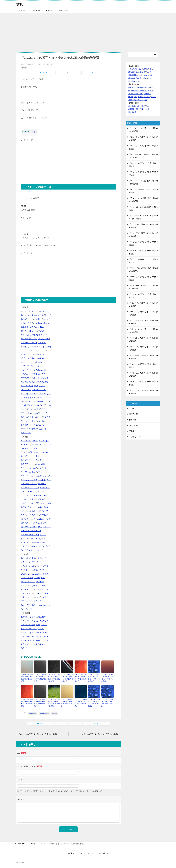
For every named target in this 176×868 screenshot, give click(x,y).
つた (23, 511)
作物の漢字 (33, 713)
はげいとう (26, 519)
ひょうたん (30, 597)
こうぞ (48, 347)
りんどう (36, 546)
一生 (130, 69)
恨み (143, 106)
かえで (24, 335)
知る (149, 72)
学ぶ (130, 81)
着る (130, 72)
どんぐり (42, 394)
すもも (30, 378)
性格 (130, 75)
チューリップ (33, 507)
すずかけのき (39, 374)
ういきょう (34, 448)
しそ (23, 578)
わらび (24, 648)
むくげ (39, 417)
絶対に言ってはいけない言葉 (57, 10)
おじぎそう (26, 456)
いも (23, 562)
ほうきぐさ (36, 531)
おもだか (25, 464)
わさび (30, 609)
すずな (48, 499)
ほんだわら (26, 636)
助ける (131, 97)
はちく (36, 523)
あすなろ (40, 315)
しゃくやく (45, 488)
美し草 (132, 431)
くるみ (35, 347)
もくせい (33, 421)
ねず (49, 397)
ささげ (46, 574)
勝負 (138, 94)
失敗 (148, 91)
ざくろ (30, 354)
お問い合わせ (104, 853)
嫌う (134, 109)
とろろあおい (33, 515)
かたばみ (33, 468)
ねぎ (40, 593)
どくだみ (45, 511)
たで (34, 503)
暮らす (135, 72)
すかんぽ (25, 499)
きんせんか (34, 476)
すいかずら (34, 495)
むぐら (30, 542)
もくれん (42, 421)
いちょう (47, 319)
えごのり (33, 617)
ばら (49, 401)
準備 (130, 94)
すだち (24, 378)
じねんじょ (34, 488)
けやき (42, 347)
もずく (36, 644)
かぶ (38, 566)
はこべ (34, 519)
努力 (130, 100)
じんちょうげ (27, 374)
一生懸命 (141, 87)
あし (47, 441)
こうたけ (40, 621)
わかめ (43, 644)
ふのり (46, 633)
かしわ (35, 335)
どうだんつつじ (39, 390)
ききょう (25, 476)
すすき (32, 499)
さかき (24, 354)
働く (146, 78)
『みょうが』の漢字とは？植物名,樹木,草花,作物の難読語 (81, 678)
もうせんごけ (27, 644)
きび (23, 570)
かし (29, 335)
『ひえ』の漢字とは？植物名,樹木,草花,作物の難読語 (67, 702)
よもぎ (24, 546)
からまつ (33, 339)
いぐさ (30, 444)
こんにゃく (37, 574)
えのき (32, 327)
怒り (136, 106)
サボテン (25, 488)
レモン (46, 429)
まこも (43, 535)
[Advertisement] (88, 31)
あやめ (24, 444)
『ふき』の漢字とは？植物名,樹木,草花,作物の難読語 (40, 702)
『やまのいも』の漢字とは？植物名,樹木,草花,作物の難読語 (67, 678)
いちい (30, 319)
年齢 (134, 78)
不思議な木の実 (135, 437)
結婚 (140, 72)
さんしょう (26, 362)
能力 (138, 78)
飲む (142, 78)
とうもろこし (27, 589)
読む (134, 81)
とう (29, 390)
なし (49, 394)
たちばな (44, 382)
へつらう (140, 100)
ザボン (24, 358)
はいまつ (33, 401)
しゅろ (34, 370)
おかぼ (32, 566)
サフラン (42, 484)
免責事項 (71, 853)
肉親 (151, 75)
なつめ (24, 397)
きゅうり (38, 570)
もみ (40, 425)
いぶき (24, 323)
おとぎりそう (27, 460)
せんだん (38, 378)
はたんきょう (27, 523)
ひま (40, 527)
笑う (136, 112)
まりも (24, 640)
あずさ (32, 315)
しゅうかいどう (28, 491)
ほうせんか (26, 535)
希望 (130, 109)
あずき (32, 558)
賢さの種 (133, 420)
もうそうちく (40, 542)
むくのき (47, 417)
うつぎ (30, 323)
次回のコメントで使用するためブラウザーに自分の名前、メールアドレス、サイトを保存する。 (61, 791)
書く (146, 69)
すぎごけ (25, 629)
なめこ (32, 633)
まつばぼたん (41, 538)
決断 (140, 91)
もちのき (25, 425)
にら (47, 589)
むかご (24, 542)
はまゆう (25, 527)
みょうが (25, 605)
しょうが (29, 578)
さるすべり (32, 358)
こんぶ (24, 625)
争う (130, 87)
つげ (36, 386)
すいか (37, 578)
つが (31, 386)
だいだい (25, 382)
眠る (130, 78)
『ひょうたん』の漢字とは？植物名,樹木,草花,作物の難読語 (54, 702)
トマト (36, 589)
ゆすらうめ (26, 429)
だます (140, 97)
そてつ (46, 378)
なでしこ (44, 515)
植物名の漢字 (44, 713)
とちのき (25, 394)
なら (40, 397)
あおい (28, 441)
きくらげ (25, 621)
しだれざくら (27, 366)
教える (141, 69)
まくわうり (38, 601)
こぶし (45, 350)
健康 (143, 72)
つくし (41, 629)
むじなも (45, 640)
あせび (48, 315)
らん (29, 546)
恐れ (147, 106)
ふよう (24, 409)
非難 (134, 100)
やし (45, 425)
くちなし (42, 343)
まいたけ (35, 636)
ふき (38, 597)
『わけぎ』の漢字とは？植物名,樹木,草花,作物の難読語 (40, 678)
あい (23, 441)
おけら (45, 452)
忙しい (135, 87)
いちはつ (47, 444)
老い (136, 69)
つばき (24, 390)
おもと (32, 464)
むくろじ (25, 421)
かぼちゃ (45, 566)
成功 (142, 94)
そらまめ (25, 582)
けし (49, 480)
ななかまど (32, 397)
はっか (43, 523)
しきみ (39, 362)
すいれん (44, 495)
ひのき (32, 405)
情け (130, 112)
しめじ (44, 625)
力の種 (24, 68)
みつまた (31, 417)
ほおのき (31, 409)
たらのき (25, 386)
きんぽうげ (45, 476)
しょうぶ (25, 495)
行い (153, 87)
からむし (25, 472)
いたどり (38, 444)
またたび (43, 413)
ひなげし (33, 527)
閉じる (34, 132)
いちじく (38, 319)
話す (149, 78)
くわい (46, 570)
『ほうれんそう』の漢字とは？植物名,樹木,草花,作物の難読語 (107, 678)
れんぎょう (26, 433)
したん (36, 366)
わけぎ (24, 609)
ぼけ (38, 409)
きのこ (32, 621)
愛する (131, 106)
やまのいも (34, 605)
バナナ (46, 593)
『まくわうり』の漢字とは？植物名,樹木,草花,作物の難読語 (94, 678)
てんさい (25, 586)
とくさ (37, 511)
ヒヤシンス (26, 531)
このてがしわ (35, 350)
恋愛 (138, 81)
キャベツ (29, 570)
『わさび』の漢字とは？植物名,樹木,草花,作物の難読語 (27, 678)
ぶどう (44, 405)
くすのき (33, 343)
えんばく (25, 566)
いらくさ (25, 448)
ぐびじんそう (31, 480)
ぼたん (24, 413)
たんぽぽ (47, 503)
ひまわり (47, 527)
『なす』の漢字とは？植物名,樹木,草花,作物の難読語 (107, 702)
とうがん (44, 586)
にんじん (25, 593)
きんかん (25, 343)
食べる (139, 75)
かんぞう (42, 472)
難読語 (54, 713)
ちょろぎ (44, 507)
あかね (35, 441)
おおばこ (37, 452)
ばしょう (42, 519)
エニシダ (25, 327)
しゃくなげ (26, 370)
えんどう (39, 562)
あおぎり (35, 311)
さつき (46, 354)
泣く (149, 109)
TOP (21, 843)
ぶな (49, 405)
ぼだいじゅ (46, 409)
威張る (148, 87)
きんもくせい (44, 339)
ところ (24, 515)
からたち (25, 339)
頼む (136, 97)
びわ (38, 405)
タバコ (32, 582)
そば (43, 578)
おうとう (25, 331)
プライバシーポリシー (86, 853)
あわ (38, 558)
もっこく (33, 425)
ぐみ (29, 347)
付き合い (145, 75)
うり (32, 562)
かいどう (42, 331)
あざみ (42, 441)
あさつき (25, 558)
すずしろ (40, 499)
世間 (134, 75)
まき (29, 413)
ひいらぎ (25, 405)
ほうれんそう (27, 601)
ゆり (49, 542)
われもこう (38, 550)
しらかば (42, 370)
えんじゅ (40, 327)
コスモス (33, 484)
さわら (41, 358)
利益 (145, 100)
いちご (44, 558)
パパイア (42, 401)
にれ (45, 397)
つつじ (42, 386)
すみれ (24, 503)
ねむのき (25, 401)
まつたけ (44, 636)
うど (27, 562)
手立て (153, 97)
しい (33, 362)
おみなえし (38, 460)
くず (23, 480)
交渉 (144, 91)
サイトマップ (22, 10)
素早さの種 (134, 414)
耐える (149, 94)
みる (38, 640)
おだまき (35, 456)
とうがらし (34, 586)
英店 (20, 4)
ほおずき (35, 535)
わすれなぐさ (27, 550)
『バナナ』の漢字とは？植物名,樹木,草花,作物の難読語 (81, 702)
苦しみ (139, 109)
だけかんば (34, 382)
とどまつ (33, 394)
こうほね (25, 484)
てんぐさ (25, 633)
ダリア (40, 503)
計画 (136, 91)
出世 (152, 91)
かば (41, 335)
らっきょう (45, 605)
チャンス (147, 97)
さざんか (38, 354)
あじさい (25, 315)
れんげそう (46, 546)
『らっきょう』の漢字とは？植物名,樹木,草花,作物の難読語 (54, 678)
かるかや (33, 472)
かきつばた (41, 464)
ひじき (39, 633)
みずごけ (31, 640)
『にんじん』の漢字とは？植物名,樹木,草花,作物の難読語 (94, 702)
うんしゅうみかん (42, 323)
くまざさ (42, 480)
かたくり (25, 468)
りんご (39, 429)
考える (150, 69)
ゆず (33, 429)
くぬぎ (24, 347)
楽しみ (144, 109)
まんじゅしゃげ (28, 538)
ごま (29, 574)
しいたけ (31, 625)
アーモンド (26, 311)
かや (45, 335)
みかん (24, 417)
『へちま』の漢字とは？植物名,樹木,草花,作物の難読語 (27, 702)
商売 (134, 94)
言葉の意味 (37, 10)
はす (49, 519)
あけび (43, 311)
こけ (47, 621)
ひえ (23, 597)
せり (29, 503)
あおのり (25, 617)
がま (40, 468)
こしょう (25, 350)
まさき (35, 413)
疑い (140, 106)
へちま (44, 597)
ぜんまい (33, 629)
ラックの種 (134, 425)
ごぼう (24, 574)
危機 (132, 91)
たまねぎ (40, 582)
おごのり (42, 617)
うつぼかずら (27, 452)
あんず (24, 319)
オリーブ (33, 331)
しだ (38, 625)
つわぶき (29, 511)
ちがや (24, 507)
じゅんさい (40, 491)
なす (42, 589)
